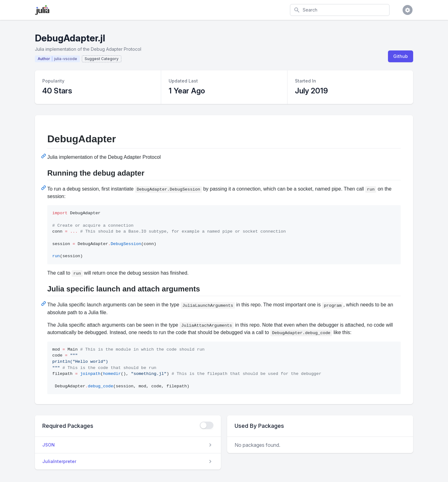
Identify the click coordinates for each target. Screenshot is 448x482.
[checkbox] (207, 425)
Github (401, 56)
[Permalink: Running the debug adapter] (44, 188)
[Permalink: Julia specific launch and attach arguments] (44, 304)
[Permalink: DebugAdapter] (44, 156)
